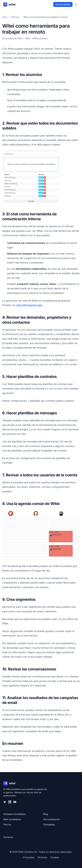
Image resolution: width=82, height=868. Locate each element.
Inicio (5, 17)
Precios (7, 824)
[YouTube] (15, 802)
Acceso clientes (63, 4)
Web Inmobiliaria (12, 819)
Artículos (15, 17)
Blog (46, 814)
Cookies (55, 857)
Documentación (52, 819)
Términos (42, 857)
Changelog (49, 824)
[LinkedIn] (10, 802)
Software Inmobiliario (15, 814)
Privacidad (28, 857)
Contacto (8, 837)
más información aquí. (30, 305)
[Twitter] (5, 802)
